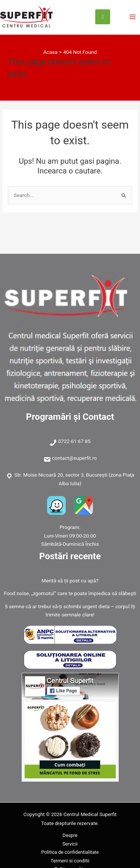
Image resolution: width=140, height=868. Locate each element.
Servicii (70, 844)
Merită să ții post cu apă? (70, 581)
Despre (70, 835)
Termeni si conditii (70, 861)
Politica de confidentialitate (70, 852)
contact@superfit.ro (74, 458)
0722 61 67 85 (74, 441)
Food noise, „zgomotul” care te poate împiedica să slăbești (70, 593)
